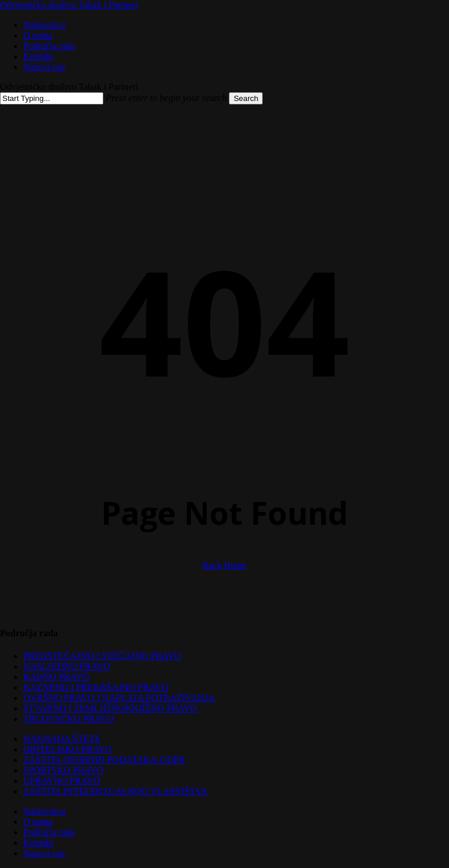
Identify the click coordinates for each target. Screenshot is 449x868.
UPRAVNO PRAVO (62, 781)
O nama (38, 822)
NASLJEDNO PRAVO (67, 666)
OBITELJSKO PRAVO (67, 749)
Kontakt (39, 843)
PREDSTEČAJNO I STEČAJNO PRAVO (102, 656)
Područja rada (49, 832)
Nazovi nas (44, 853)
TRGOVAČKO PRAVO (69, 719)
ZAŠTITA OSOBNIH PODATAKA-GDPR (104, 760)
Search (246, 98)
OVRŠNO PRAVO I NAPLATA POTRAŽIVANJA (119, 698)
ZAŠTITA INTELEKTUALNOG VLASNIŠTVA (115, 791)
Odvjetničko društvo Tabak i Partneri (69, 5)
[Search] (52, 98)
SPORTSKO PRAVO (63, 770)
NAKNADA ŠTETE (62, 739)
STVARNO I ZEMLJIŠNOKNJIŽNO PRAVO (110, 708)
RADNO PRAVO (56, 677)
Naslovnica (44, 811)
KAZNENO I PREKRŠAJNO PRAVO (96, 687)
